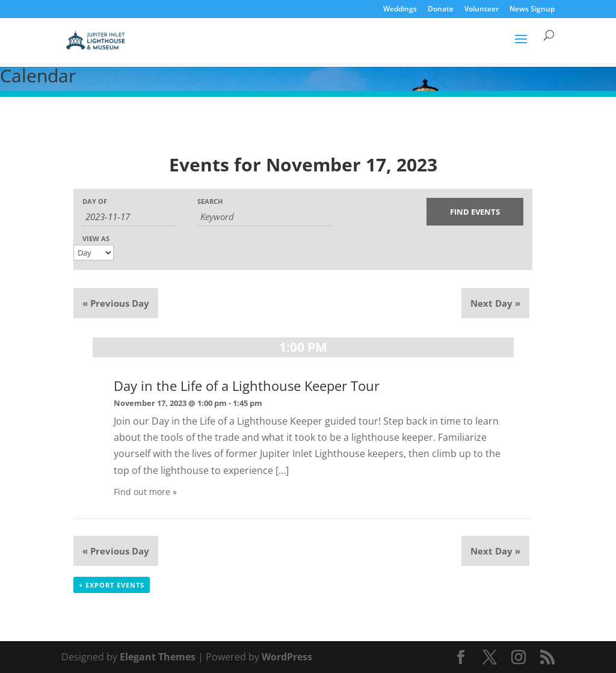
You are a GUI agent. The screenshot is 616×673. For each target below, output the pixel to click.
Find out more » (145, 492)
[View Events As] (94, 253)
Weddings (400, 10)
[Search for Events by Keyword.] (265, 217)
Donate (441, 10)
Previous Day (116, 303)
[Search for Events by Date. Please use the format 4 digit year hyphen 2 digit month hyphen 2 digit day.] (131, 217)
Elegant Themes (158, 657)
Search (210, 201)
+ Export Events (112, 585)
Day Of (95, 201)
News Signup (532, 10)
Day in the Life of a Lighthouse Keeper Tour (247, 386)
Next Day (495, 303)
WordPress (287, 657)
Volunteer (482, 10)
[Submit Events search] (475, 212)
